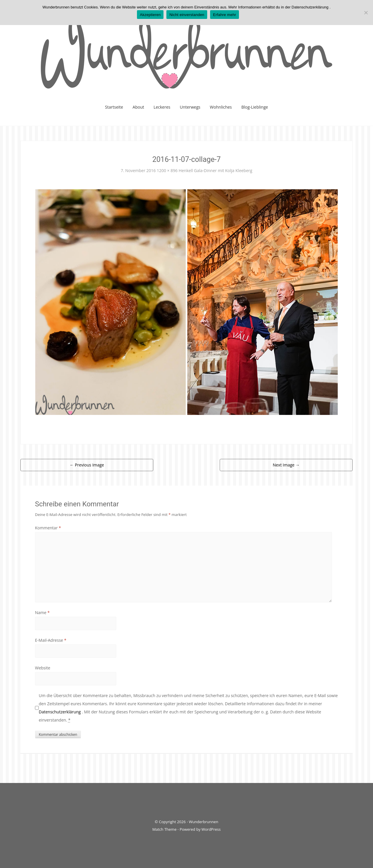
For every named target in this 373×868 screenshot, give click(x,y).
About (138, 107)
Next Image (286, 465)
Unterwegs (190, 107)
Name (42, 612)
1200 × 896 (167, 170)
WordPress (211, 829)
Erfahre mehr (225, 15)
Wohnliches (221, 107)
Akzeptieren (150, 15)
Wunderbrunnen (204, 822)
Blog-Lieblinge (255, 107)
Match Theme (164, 829)
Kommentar (48, 528)
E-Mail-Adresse (51, 640)
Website (43, 668)
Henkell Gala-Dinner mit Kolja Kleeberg (215, 170)
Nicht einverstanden (187, 15)
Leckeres (162, 107)
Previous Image (87, 465)
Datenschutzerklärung (60, 712)
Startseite (114, 107)
